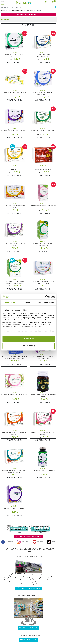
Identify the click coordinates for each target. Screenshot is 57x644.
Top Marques (30, 11)
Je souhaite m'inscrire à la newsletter (28, 536)
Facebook (7, 542)
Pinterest (38, 542)
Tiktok (51, 542)
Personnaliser (29, 346)
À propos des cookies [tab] (46, 302)
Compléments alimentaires (16, 11)
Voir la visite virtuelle (28, 628)
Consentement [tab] (10, 302)
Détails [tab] (27, 302)
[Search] (27, 7)
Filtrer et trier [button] (29, 25)
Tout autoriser (29, 339)
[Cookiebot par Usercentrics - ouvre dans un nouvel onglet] (45, 297)
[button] (46, 3)
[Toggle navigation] (3, 3)
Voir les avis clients (28, 640)
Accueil (3, 11)
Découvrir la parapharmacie (29, 588)
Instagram (23, 542)
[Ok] (55, 7)
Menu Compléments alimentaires (28, 14)
